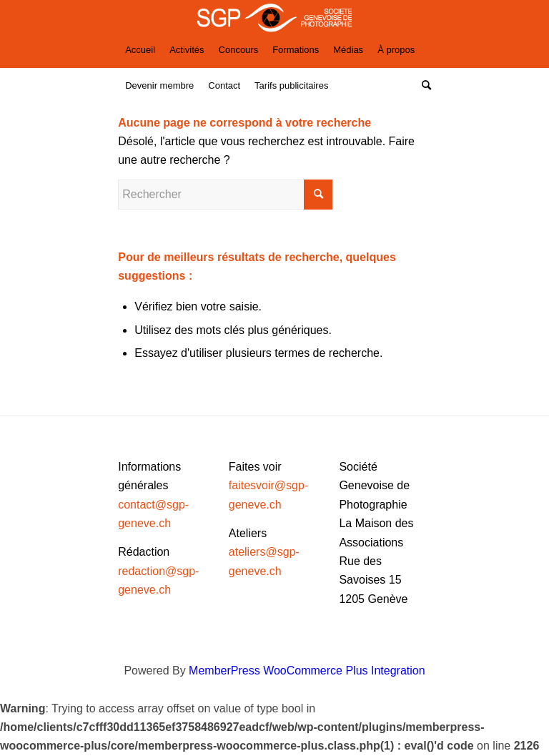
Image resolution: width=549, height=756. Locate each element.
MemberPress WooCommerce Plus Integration (307, 671)
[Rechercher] (423, 86)
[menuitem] (140, 50)
